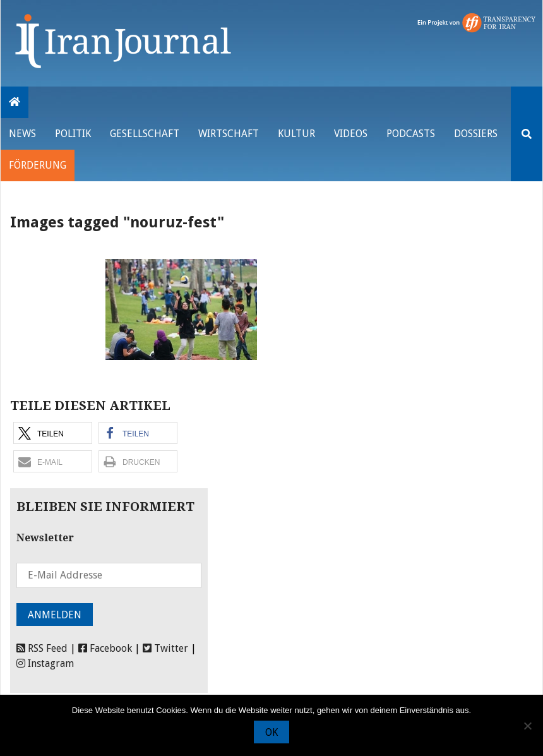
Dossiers (476, 134)
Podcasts (411, 134)
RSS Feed (42, 648)
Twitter (165, 648)
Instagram (45, 663)
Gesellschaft (145, 134)
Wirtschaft (229, 134)
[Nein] (527, 726)
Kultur (296, 134)
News (22, 134)
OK (271, 732)
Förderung (38, 165)
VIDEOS (351, 134)
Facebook (105, 648)
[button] (53, 433)
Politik (73, 134)
